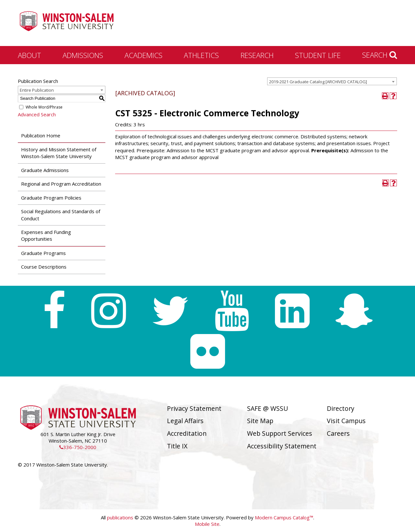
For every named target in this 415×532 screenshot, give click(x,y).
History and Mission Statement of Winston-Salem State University (59, 153)
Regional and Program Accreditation (61, 184)
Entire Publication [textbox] (37, 90)
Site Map (260, 421)
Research (257, 55)
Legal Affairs (185, 421)
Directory (341, 408)
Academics (143, 55)
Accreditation (187, 433)
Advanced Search (37, 114)
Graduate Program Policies (51, 198)
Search (380, 55)
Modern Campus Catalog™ (284, 517)
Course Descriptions (44, 267)
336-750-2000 (78, 447)
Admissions (83, 55)
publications (120, 517)
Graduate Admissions (45, 170)
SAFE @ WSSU (267, 408)
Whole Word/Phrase (44, 107)
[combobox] (332, 81)
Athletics (201, 55)
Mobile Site (207, 524)
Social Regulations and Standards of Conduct (61, 215)
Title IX (177, 446)
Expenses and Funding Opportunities (46, 235)
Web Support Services (280, 433)
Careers (338, 433)
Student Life (318, 55)
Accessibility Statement (282, 446)
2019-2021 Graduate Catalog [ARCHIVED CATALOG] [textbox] (318, 82)
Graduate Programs (43, 253)
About (30, 55)
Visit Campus (346, 421)
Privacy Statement (194, 408)
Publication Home (41, 135)
